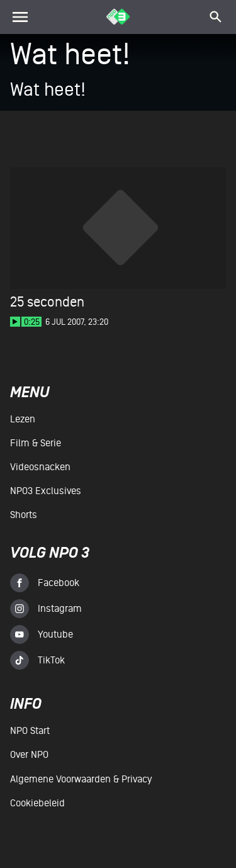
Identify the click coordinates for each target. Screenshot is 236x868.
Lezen (23, 419)
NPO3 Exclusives (46, 491)
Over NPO (29, 755)
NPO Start (30, 731)
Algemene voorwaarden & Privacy (81, 779)
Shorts (24, 515)
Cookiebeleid (37, 803)
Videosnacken (40, 467)
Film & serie (36, 443)
